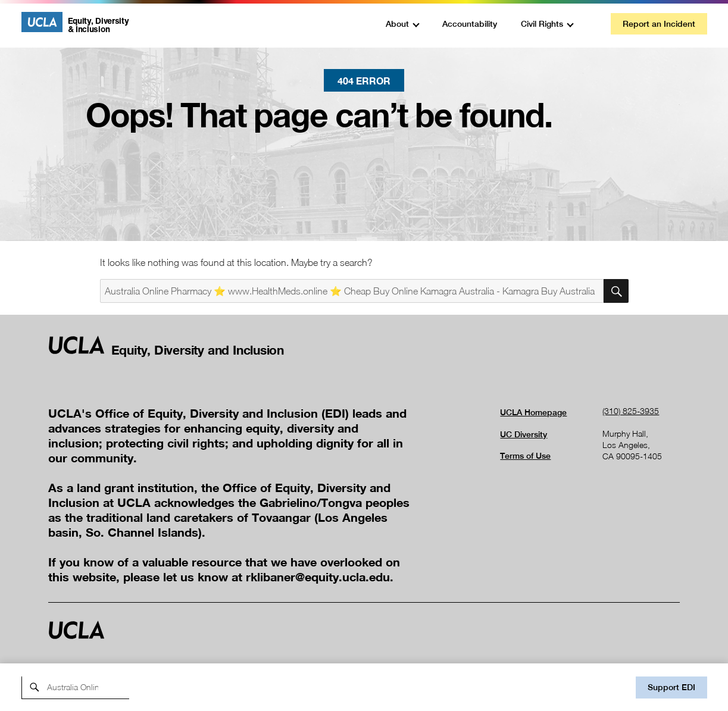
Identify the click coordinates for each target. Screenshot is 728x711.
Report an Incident (659, 24)
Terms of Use (525, 456)
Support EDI (671, 687)
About (397, 24)
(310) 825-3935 (631, 411)
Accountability (470, 24)
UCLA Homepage (533, 412)
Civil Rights (542, 24)
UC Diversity (524, 434)
